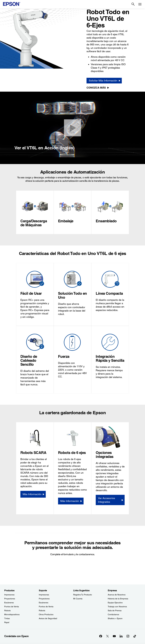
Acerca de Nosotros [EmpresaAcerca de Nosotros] (117, 595)
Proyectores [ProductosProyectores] (10, 599)
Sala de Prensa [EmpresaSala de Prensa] (115, 610)
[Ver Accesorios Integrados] (110, 500)
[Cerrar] (72, 128)
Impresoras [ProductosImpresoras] (9, 595)
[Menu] (140, 4)
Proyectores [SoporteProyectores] (44, 599)
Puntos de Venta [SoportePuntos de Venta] (46, 607)
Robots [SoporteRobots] (42, 610)
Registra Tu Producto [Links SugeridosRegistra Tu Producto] (83, 595)
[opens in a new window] (135, 636)
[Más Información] (33, 494)
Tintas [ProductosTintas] (7, 618)
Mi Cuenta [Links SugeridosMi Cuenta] (78, 599)
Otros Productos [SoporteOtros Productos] (46, 614)
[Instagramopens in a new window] (128, 636)
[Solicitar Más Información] (104, 81)
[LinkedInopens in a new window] (121, 636)
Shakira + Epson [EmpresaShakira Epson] (115, 618)
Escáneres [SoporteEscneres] (44, 603)
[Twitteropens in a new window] (107, 636)
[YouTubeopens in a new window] (114, 636)
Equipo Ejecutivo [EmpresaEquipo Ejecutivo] (115, 603)
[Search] (133, 4)
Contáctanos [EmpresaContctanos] (113, 614)
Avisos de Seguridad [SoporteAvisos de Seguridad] (48, 618)
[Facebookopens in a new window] (101, 636)
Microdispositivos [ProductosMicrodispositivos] (12, 614)
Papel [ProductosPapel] (7, 622)
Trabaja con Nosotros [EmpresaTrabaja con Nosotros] (117, 607)
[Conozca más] (98, 88)
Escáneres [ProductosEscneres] (9, 603)
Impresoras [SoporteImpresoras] (44, 595)
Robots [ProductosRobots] (7, 610)
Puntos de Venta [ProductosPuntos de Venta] (12, 607)
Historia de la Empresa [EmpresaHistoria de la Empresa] (118, 599)
